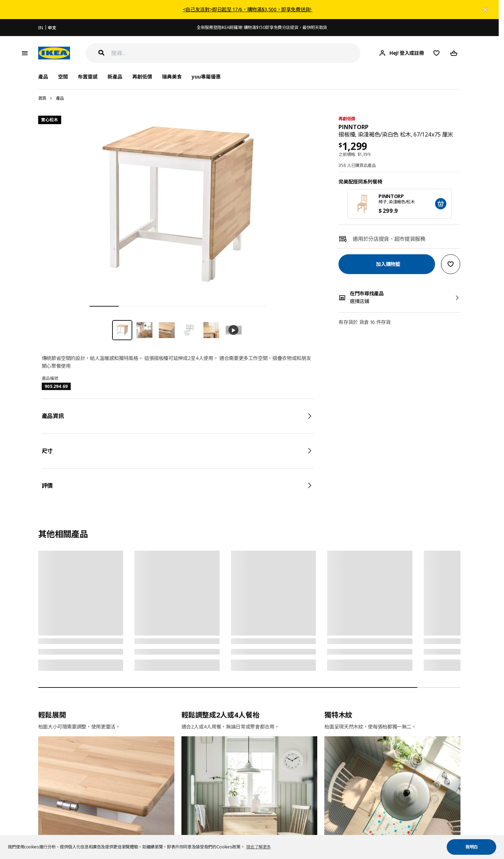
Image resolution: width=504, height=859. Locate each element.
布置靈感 (88, 77)
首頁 (42, 98)
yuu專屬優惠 (206, 77)
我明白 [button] (472, 847)
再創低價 (142, 77)
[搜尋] (236, 53)
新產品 (115, 77)
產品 (60, 98)
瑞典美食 (172, 77)
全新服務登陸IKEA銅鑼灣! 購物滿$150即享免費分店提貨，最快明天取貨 (262, 27)
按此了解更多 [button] (259, 847)
